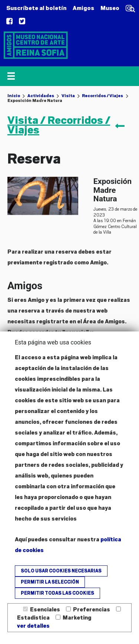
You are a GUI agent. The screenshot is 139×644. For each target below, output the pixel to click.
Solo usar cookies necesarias (61, 571)
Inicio (14, 96)
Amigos (83, 8)
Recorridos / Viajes (102, 96)
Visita (68, 96)
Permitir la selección (50, 582)
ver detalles (33, 626)
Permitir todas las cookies (57, 593)
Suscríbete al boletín (36, 8)
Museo (110, 8)
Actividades (41, 96)
